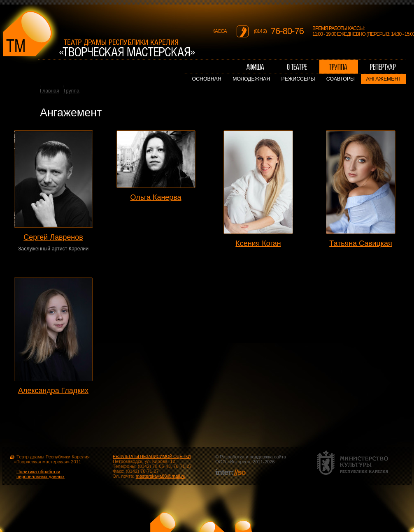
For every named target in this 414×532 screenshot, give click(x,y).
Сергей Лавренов (53, 237)
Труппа (71, 91)
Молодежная (251, 79)
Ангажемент (384, 79)
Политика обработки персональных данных (41, 474)
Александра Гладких (53, 391)
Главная (50, 91)
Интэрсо (238, 462)
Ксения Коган (258, 243)
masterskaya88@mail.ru (161, 476)
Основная (207, 79)
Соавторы (341, 79)
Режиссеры (298, 79)
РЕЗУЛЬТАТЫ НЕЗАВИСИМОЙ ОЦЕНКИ (152, 457)
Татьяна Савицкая (361, 243)
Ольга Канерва (156, 197)
